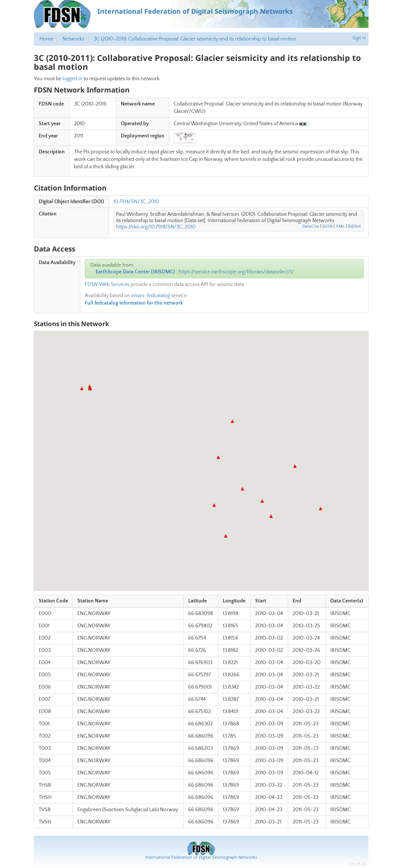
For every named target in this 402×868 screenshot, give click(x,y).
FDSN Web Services (107, 285)
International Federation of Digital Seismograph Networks (201, 857)
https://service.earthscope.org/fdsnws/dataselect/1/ (236, 272)
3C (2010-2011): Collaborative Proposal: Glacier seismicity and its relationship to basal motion (195, 39)
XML (340, 226)
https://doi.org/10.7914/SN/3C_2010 (156, 227)
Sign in (359, 38)
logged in (73, 79)
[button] (232, 421)
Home (46, 39)
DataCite (311, 226)
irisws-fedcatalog (151, 296)
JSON (327, 226)
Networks (73, 39)
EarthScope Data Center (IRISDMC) (135, 272)
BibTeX (355, 226)
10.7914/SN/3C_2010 (136, 202)
